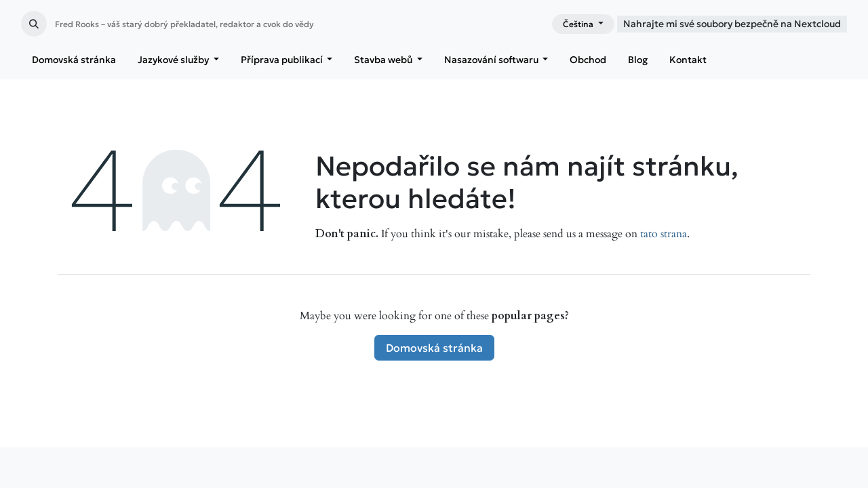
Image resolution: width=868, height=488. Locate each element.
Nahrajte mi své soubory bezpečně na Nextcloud (732, 24)
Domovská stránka (434, 348)
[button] (34, 24)
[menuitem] (74, 60)
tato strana (664, 234)
